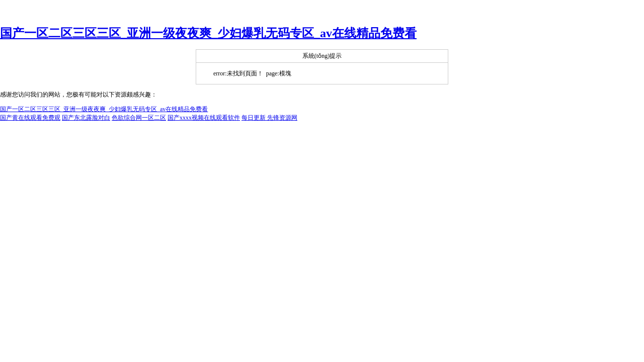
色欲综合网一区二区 (139, 118)
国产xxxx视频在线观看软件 (204, 118)
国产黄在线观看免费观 (30, 118)
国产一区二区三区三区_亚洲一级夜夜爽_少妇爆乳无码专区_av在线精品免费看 (208, 33)
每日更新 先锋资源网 (269, 118)
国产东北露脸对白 (86, 118)
